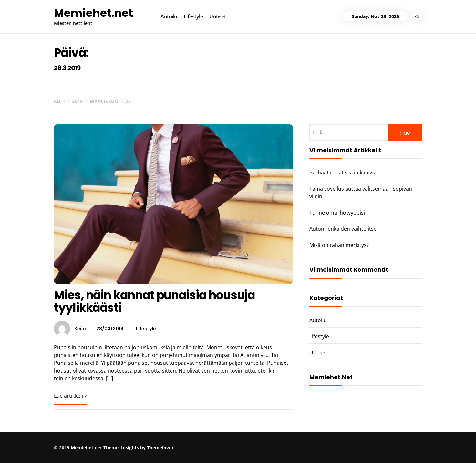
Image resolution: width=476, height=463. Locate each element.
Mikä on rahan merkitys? (339, 245)
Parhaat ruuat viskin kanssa (343, 173)
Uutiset (218, 16)
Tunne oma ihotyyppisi (337, 213)
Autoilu (169, 16)
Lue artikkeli (70, 396)
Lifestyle (193, 16)
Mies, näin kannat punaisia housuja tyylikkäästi (154, 302)
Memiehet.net (93, 13)
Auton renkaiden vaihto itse (343, 229)
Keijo (80, 329)
